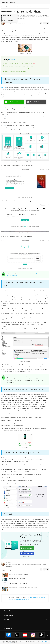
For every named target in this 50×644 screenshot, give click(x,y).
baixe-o (8, 529)
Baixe (4, 125)
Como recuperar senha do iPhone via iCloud (17, 69)
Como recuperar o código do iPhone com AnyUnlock (20, 63)
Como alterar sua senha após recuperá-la (16, 72)
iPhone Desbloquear (11, 7)
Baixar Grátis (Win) (27, 548)
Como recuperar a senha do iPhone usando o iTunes (19, 66)
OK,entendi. (45, 641)
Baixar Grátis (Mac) (27, 553)
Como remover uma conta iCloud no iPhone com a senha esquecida (20, 589)
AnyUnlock (4, 87)
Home (2, 7)
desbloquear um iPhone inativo (13, 117)
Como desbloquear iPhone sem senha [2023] (15, 575)
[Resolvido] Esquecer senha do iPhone (13, 580)
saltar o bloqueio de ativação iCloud (37, 108)
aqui (10, 643)
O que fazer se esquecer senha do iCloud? (14, 584)
